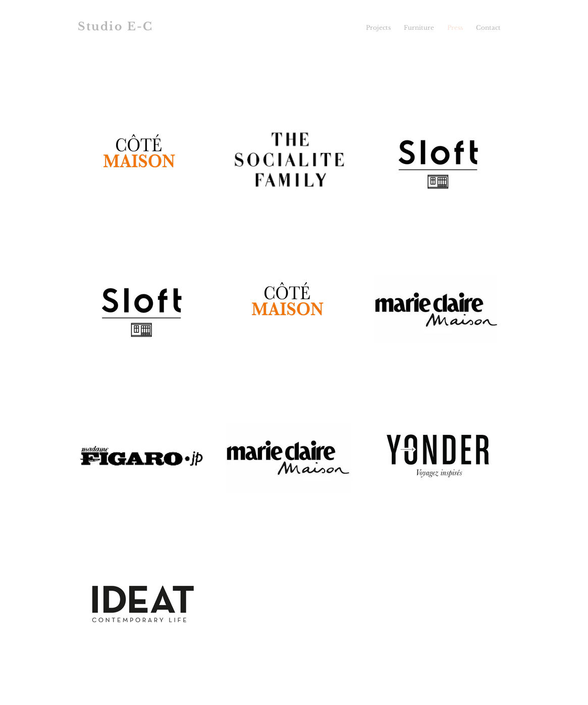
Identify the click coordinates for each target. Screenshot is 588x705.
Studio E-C (116, 27)
